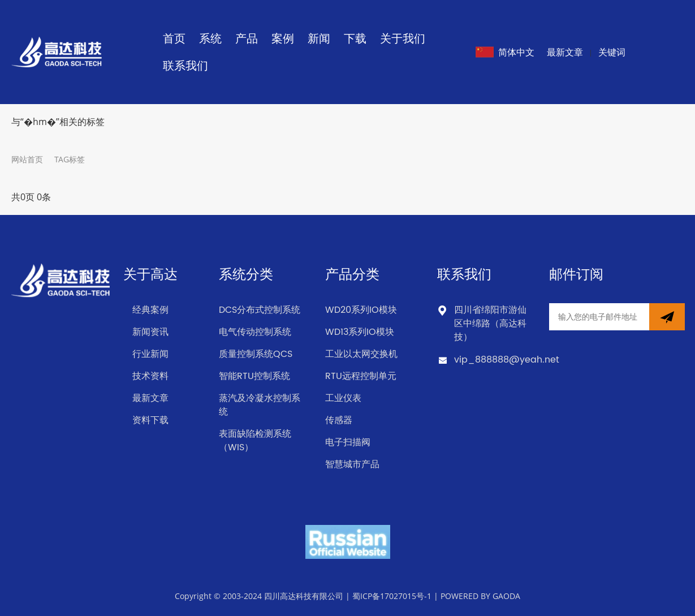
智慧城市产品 (352, 464)
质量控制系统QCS (256, 354)
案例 (283, 38)
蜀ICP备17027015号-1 (392, 596)
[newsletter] (667, 317)
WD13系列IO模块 (360, 332)
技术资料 (150, 376)
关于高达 (150, 275)
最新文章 (565, 52)
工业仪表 (343, 398)
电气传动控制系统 (255, 332)
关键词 (612, 52)
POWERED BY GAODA (480, 596)
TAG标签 (70, 159)
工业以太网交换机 (361, 354)
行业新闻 (150, 354)
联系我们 (185, 65)
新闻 (319, 38)
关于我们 (403, 38)
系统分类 (246, 275)
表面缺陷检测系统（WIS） (255, 441)
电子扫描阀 (348, 442)
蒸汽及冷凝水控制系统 (260, 405)
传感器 (339, 420)
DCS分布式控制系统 (260, 310)
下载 (355, 38)
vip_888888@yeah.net (507, 360)
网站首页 (27, 159)
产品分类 (352, 275)
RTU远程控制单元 (361, 376)
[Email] (599, 317)
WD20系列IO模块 (361, 310)
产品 (247, 38)
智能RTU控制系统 (254, 376)
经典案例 (150, 310)
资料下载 (150, 420)
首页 (174, 38)
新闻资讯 (150, 332)
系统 (210, 38)
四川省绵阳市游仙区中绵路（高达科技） (490, 324)
